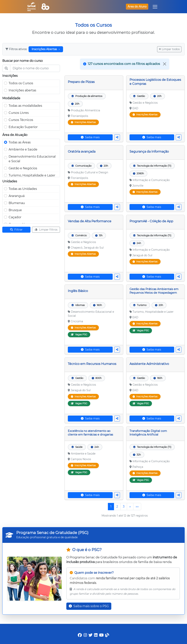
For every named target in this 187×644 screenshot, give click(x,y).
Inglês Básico (78, 291)
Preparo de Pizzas (81, 82)
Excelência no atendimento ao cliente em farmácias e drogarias (90, 433)
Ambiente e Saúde (23, 149)
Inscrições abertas (22, 90)
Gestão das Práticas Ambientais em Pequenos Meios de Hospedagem (154, 291)
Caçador (15, 217)
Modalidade (11, 98)
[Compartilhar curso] (117, 137)
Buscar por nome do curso (23, 61)
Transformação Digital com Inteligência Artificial (148, 433)
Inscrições (10, 76)
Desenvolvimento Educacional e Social (32, 159)
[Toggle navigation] (155, 7)
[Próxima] (130, 507)
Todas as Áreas (20, 142)
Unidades (10, 181)
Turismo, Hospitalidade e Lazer (32, 175)
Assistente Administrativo (149, 364)
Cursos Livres (19, 113)
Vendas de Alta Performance (90, 221)
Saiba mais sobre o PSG (89, 606)
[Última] (137, 507)
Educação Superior (23, 127)
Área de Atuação (15, 135)
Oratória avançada (82, 152)
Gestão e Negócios (23, 168)
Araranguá (17, 196)
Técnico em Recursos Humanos (92, 364)
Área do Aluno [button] (137, 7)
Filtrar (16, 230)
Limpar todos (169, 49)
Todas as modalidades (25, 106)
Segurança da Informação (149, 152)
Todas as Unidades (23, 189)
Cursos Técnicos (21, 120)
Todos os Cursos (21, 83)
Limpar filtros (46, 230)
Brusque (15, 210)
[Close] (165, 64)
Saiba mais (90, 137)
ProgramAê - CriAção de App (151, 221)
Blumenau (17, 203)
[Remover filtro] (59, 49)
